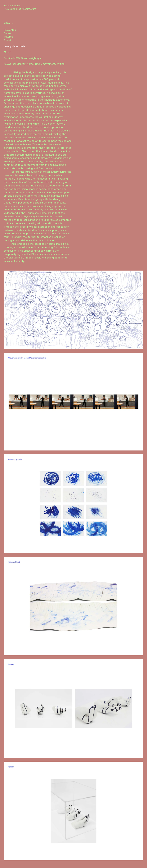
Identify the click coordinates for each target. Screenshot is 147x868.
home (30, 64)
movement (49, 64)
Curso (7, 33)
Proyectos (10, 30)
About (7, 40)
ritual (38, 64)
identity (21, 64)
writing (61, 64)
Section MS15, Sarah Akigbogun (23, 58)
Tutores (8, 37)
